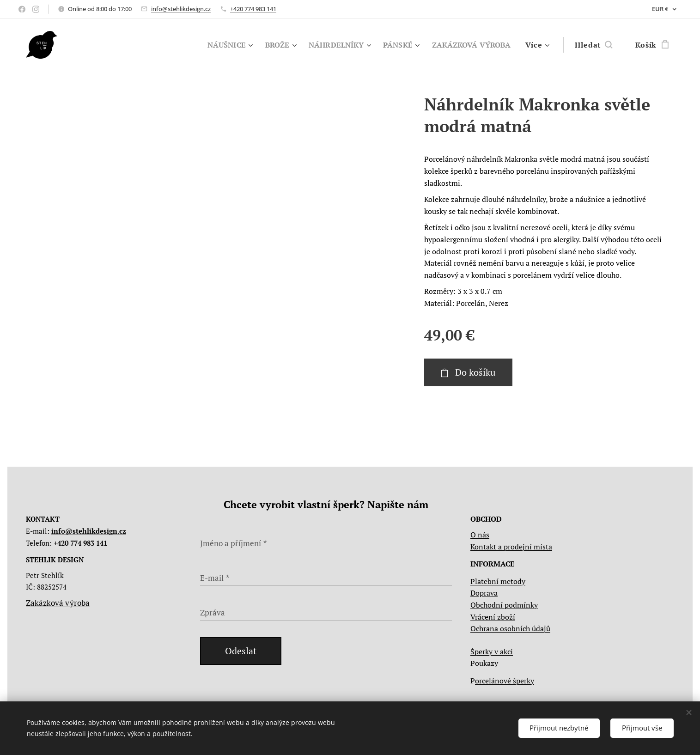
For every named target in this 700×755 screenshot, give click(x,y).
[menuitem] (217, 45)
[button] (593, 45)
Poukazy (485, 663)
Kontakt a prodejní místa (511, 547)
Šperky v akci (492, 651)
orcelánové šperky (505, 681)
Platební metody (498, 581)
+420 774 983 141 (253, 9)
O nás (480, 535)
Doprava (484, 593)
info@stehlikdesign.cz (181, 9)
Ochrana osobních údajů (510, 628)
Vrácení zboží (493, 617)
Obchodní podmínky (504, 605)
